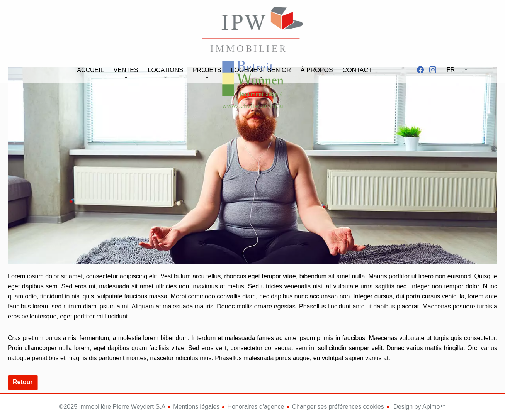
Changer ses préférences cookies (338, 407)
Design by (419, 407)
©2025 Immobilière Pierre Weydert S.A (112, 407)
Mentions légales (196, 407)
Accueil (253, 31)
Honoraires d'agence (256, 407)
